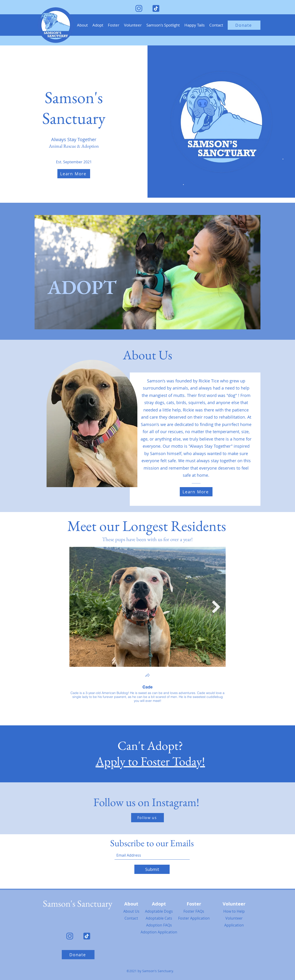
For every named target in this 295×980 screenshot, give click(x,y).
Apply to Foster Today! (150, 761)
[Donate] (244, 25)
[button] (98, 25)
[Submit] (152, 869)
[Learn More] (74, 174)
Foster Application (194, 918)
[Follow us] (147, 818)
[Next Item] (216, 607)
